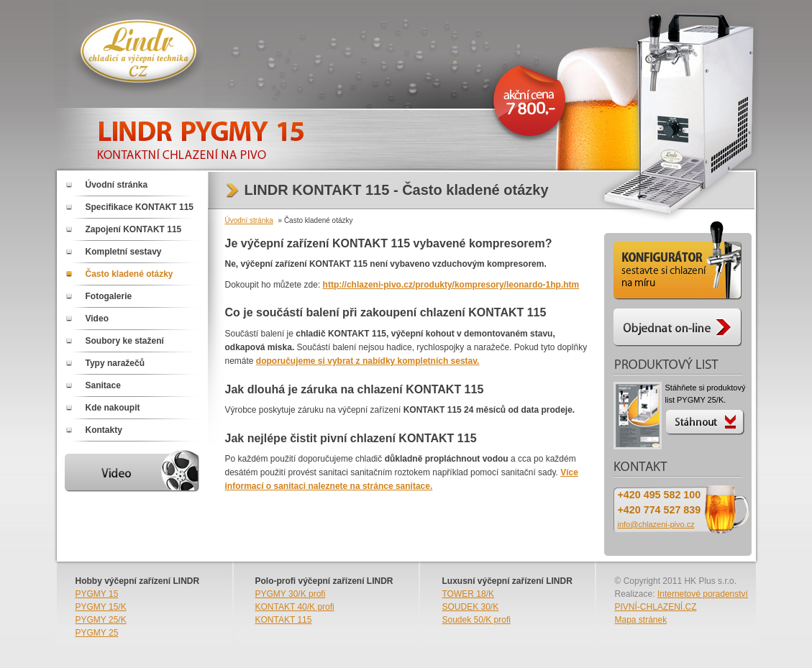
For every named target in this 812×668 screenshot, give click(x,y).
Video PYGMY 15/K (134, 471)
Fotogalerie (109, 296)
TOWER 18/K (468, 594)
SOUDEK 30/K (471, 607)
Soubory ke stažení (125, 341)
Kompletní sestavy (124, 252)
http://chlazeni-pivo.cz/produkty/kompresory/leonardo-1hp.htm (451, 285)
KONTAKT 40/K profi (295, 607)
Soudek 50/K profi (476, 620)
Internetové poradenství (703, 594)
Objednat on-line (678, 331)
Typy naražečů (115, 363)
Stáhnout (706, 421)
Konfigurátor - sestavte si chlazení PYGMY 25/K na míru (678, 264)
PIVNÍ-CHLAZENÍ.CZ (656, 607)
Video (97, 319)
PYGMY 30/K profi (291, 594)
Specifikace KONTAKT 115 (140, 207)
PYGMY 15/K (101, 607)
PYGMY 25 (97, 633)
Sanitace (103, 385)
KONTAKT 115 (284, 620)
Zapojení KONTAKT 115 (134, 229)
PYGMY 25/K (101, 620)
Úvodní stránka (117, 185)
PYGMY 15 (97, 594)
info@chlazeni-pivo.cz (656, 524)
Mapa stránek (641, 620)
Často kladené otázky (129, 274)
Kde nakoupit (113, 408)
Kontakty (104, 430)
